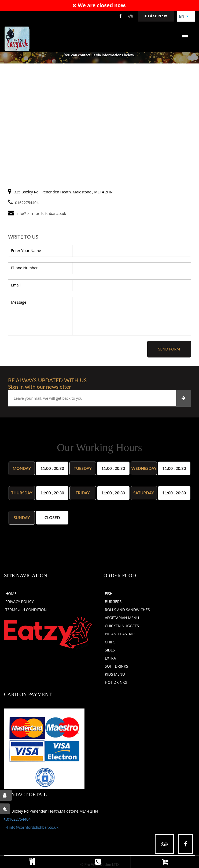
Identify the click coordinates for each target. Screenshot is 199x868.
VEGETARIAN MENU (122, 618)
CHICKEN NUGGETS (122, 626)
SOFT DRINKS (117, 666)
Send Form (169, 349)
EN (184, 16)
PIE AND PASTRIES (121, 634)
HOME (11, 594)
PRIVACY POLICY (20, 602)
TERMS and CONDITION (26, 610)
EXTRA (110, 658)
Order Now (156, 16)
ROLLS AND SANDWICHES (127, 610)
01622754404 (23, 203)
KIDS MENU (115, 674)
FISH (109, 594)
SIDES (110, 650)
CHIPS (110, 642)
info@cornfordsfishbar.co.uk (31, 827)
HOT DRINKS (116, 682)
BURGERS (113, 602)
